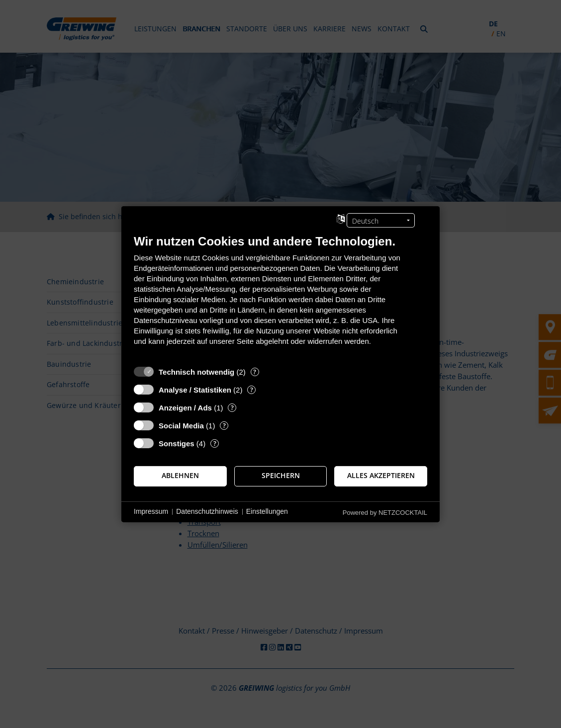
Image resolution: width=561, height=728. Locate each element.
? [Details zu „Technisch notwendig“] (255, 371)
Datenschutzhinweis (207, 511)
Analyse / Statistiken (195, 389)
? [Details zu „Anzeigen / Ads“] (232, 407)
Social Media (181, 425)
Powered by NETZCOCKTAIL (385, 512)
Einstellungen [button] (267, 511)
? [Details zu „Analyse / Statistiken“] (252, 389)
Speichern (281, 476)
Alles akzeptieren (381, 476)
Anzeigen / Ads (185, 407)
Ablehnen (180, 476)
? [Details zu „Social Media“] (224, 425)
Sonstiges (177, 443)
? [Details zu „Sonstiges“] (215, 443)
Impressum (151, 511)
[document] (280, 297)
